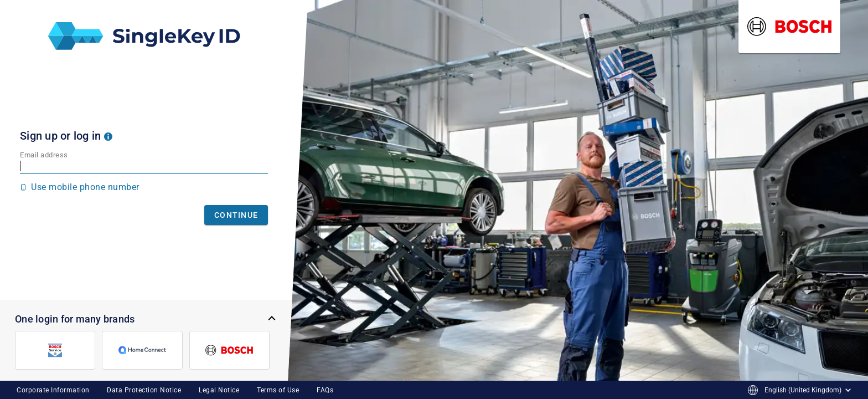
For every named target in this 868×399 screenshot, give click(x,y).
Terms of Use (278, 390)
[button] (108, 136)
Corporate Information (53, 390)
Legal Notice (219, 390)
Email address (44, 155)
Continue (236, 215)
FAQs (325, 390)
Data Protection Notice (144, 390)
